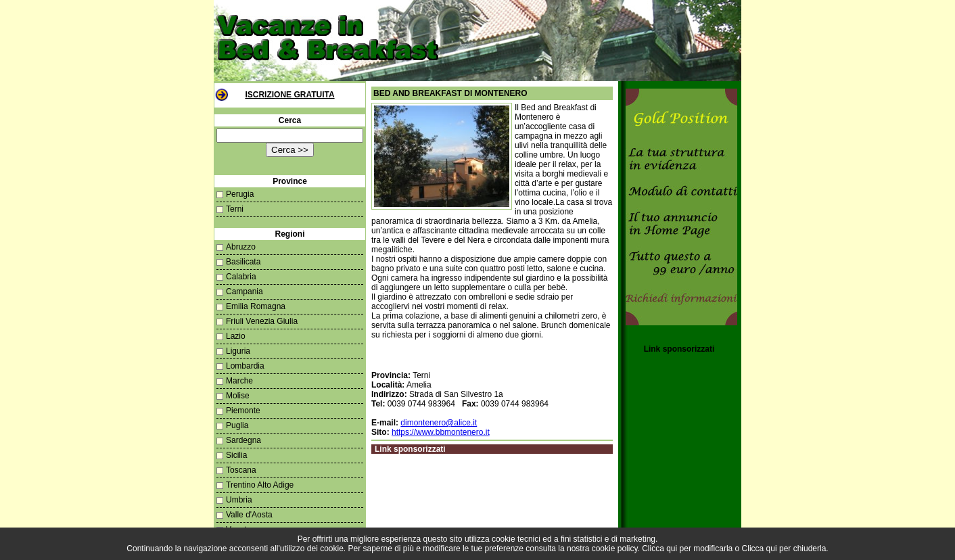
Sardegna (243, 440)
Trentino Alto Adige (260, 485)
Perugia (240, 194)
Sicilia (236, 455)
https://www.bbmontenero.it (441, 432)
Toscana (241, 470)
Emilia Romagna (256, 306)
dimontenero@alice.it (439, 423)
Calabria (241, 277)
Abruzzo (241, 247)
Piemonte (243, 411)
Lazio (236, 336)
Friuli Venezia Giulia (262, 321)
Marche (239, 381)
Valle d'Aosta (249, 515)
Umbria (239, 500)
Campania (244, 291)
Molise (238, 396)
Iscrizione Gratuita (289, 95)
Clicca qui (659, 549)
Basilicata (243, 262)
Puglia (237, 425)
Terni (235, 209)
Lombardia (245, 366)
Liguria (238, 351)
